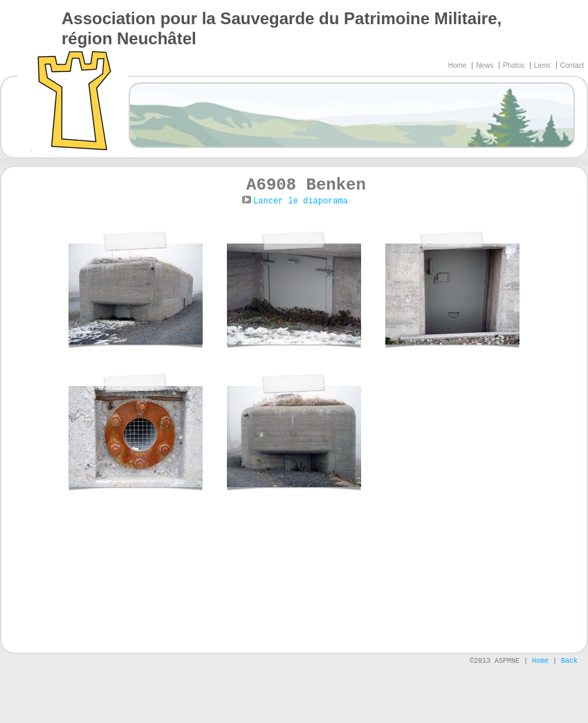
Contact (572, 65)
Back (569, 661)
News (486, 65)
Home (458, 65)
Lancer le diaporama (301, 201)
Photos (515, 65)
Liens (543, 65)
